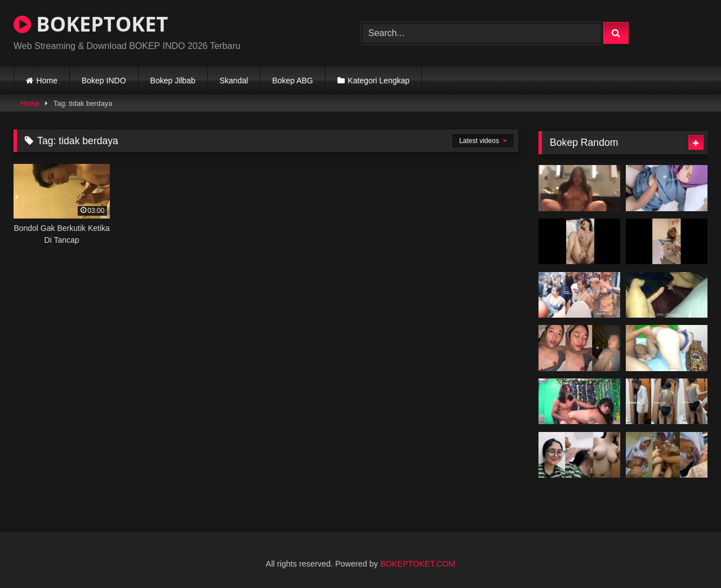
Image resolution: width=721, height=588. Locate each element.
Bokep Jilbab (173, 81)
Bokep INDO (104, 81)
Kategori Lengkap (379, 81)
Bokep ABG (292, 81)
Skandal (234, 81)
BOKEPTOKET (91, 24)
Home (47, 81)
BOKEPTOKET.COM (418, 564)
